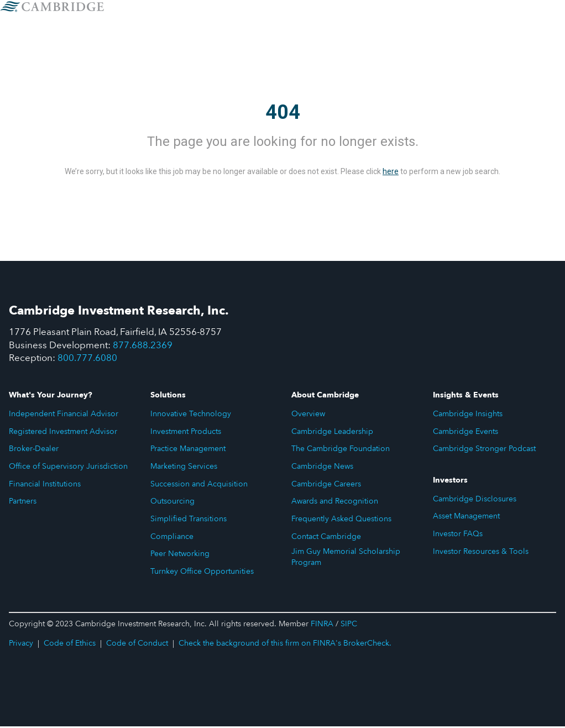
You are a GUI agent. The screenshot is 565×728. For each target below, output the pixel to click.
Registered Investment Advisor (63, 433)
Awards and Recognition (335, 503)
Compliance (172, 538)
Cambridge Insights (468, 415)
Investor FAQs (458, 535)
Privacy (21, 645)
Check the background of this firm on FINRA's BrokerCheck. (285, 645)
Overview (308, 415)
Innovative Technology (191, 415)
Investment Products (186, 433)
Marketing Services (184, 468)
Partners (23, 503)
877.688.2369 (143, 346)
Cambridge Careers (326, 485)
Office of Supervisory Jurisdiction (68, 468)
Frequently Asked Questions (341, 520)
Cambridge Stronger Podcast (484, 450)
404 (283, 112)
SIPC (349, 625)
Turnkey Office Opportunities (202, 573)
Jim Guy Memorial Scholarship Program (346, 559)
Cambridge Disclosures (475, 500)
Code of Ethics (70, 645)
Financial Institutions (45, 485)
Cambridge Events (465, 433)
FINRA (322, 625)
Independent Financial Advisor (64, 415)
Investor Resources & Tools (481, 553)
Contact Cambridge (326, 538)
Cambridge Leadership (332, 433)
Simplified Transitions (189, 520)
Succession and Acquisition (199, 485)
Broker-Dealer (34, 450)
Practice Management (188, 450)
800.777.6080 (88, 360)
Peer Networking (180, 555)
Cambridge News (322, 468)
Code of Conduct (137, 645)
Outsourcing (172, 503)
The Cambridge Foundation (341, 450)
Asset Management (466, 518)
